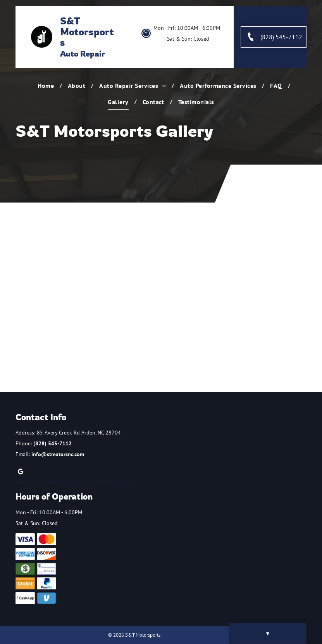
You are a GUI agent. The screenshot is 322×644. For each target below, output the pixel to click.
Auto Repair (83, 54)
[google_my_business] (21, 473)
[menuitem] (47, 85)
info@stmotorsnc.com (58, 454)
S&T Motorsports (87, 31)
